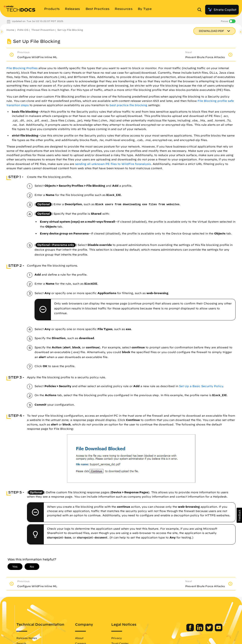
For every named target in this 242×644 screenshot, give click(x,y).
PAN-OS (23, 30)
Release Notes (27, 638)
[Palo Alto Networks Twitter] (210, 630)
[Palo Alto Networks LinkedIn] (200, 630)
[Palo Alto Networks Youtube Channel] (219, 630)
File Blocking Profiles (22, 68)
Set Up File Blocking (70, 30)
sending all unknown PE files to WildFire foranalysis (113, 164)
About (79, 638)
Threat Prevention (43, 30)
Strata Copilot (222, 10)
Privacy (117, 638)
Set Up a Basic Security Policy (201, 386)
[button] (239, 515)
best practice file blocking (128, 105)
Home (10, 30)
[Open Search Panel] (201, 10)
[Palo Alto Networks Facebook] (191, 630)
